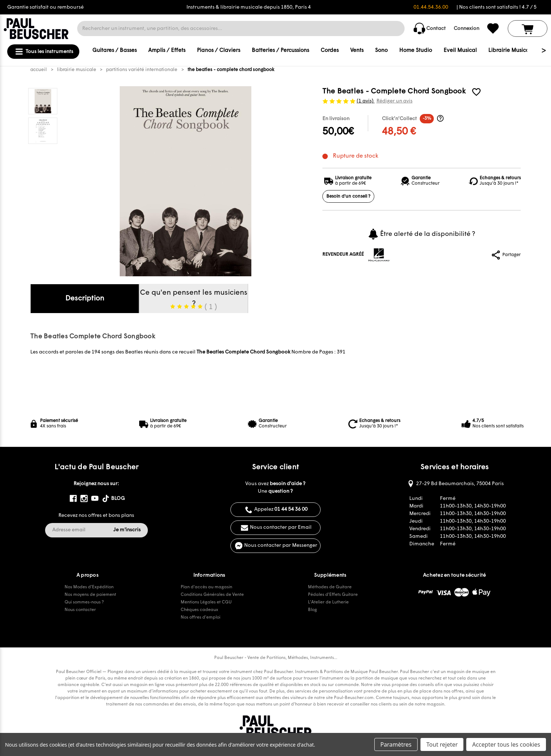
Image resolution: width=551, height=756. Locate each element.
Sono (381, 51)
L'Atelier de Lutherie (328, 602)
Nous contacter (80, 610)
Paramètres (396, 744)
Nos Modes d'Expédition (89, 587)
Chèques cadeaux (199, 610)
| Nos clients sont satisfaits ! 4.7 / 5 (497, 7)
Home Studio (416, 51)
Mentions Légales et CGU (206, 602)
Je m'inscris (127, 530)
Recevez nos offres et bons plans (96, 516)
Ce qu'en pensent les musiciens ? (194, 301)
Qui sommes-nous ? (84, 602)
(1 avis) (366, 101)
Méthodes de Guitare (330, 587)
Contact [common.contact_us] (430, 28)
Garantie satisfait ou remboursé (45, 7)
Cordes (330, 51)
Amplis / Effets (167, 51)
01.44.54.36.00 (431, 7)
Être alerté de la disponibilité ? (421, 234)
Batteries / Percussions (280, 51)
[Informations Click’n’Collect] (440, 118)
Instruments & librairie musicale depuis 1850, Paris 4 (249, 7)
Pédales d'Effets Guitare (333, 595)
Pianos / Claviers (219, 51)
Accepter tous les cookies (506, 744)
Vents (357, 51)
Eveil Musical (460, 51)
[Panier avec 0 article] (528, 28)
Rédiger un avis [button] (394, 101)
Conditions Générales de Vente (212, 595)
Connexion (466, 29)
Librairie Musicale (511, 51)
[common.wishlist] (493, 28)
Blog (312, 610)
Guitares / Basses (114, 51)
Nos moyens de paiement (90, 595)
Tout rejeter (442, 744)
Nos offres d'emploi (200, 617)
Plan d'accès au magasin (206, 587)
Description (85, 299)
